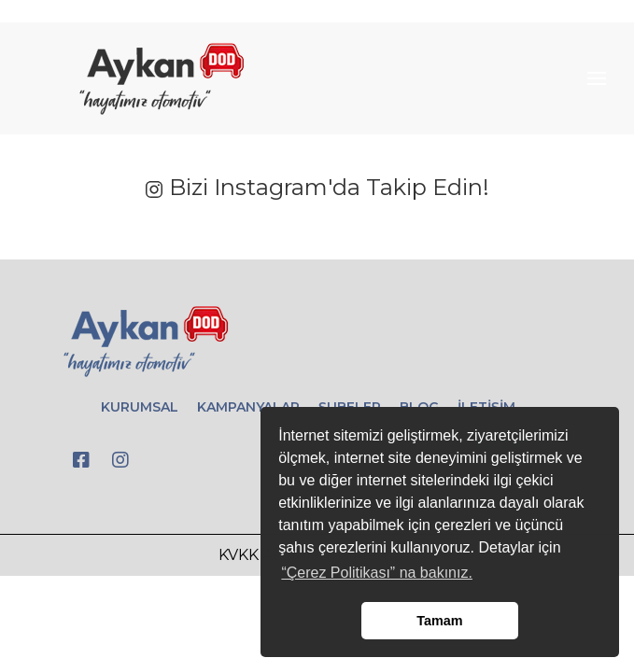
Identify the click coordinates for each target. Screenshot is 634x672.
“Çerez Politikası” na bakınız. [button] (377, 573)
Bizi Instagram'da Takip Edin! (317, 187)
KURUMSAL (140, 407)
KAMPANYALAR (248, 407)
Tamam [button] (439, 621)
